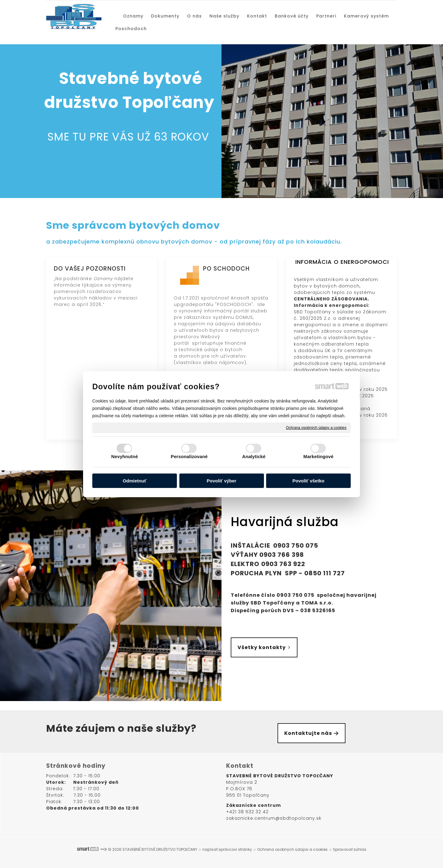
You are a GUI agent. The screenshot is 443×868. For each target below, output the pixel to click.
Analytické (254, 456)
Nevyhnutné (125, 456)
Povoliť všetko (309, 481)
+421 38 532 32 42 (247, 812)
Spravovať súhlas (350, 849)
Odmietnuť (135, 481)
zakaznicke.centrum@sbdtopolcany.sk (274, 818)
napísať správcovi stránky (227, 849)
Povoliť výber (221, 481)
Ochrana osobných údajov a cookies (316, 427)
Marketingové (318, 456)
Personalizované (189, 456)
